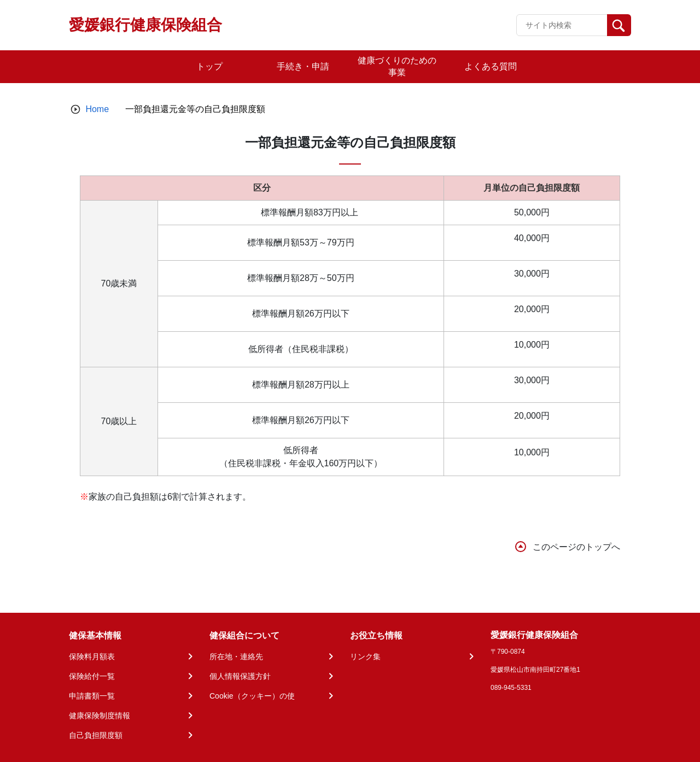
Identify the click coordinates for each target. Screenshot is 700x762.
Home (97, 109)
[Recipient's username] (562, 25)
